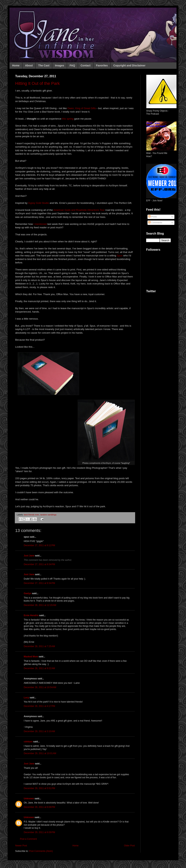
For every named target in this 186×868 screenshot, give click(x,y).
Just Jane (29, 556)
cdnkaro (28, 742)
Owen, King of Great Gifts (82, 108)
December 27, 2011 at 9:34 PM (39, 564)
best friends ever (31, 515)
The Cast (44, 65)
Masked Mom (31, 657)
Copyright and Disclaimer (129, 65)
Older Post (129, 846)
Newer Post (21, 846)
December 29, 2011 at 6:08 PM (39, 807)
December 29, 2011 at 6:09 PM (39, 832)
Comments (155, 223)
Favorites (102, 65)
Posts (153, 217)
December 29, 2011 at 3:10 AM (39, 731)
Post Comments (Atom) (41, 851)
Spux (120, 256)
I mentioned (40, 224)
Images (59, 65)
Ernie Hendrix (31, 615)
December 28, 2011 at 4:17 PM (39, 706)
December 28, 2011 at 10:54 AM (40, 687)
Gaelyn (28, 593)
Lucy (26, 698)
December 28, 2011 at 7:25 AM (39, 646)
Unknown (29, 799)
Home (16, 65)
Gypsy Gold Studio (39, 203)
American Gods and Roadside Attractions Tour (79, 210)
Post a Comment (28, 839)
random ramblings (48, 515)
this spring (68, 119)
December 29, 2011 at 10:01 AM (40, 753)
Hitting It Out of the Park (37, 83)
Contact (86, 65)
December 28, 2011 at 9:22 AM (39, 668)
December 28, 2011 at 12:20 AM (40, 605)
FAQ (72, 65)
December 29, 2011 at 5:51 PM (39, 788)
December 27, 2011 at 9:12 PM (39, 545)
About (29, 65)
